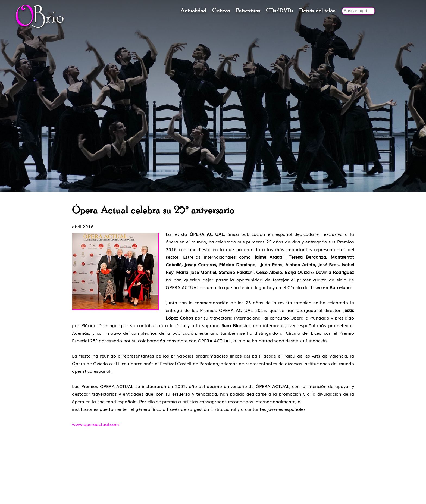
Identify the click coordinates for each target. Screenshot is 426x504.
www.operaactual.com (95, 424)
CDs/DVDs (280, 11)
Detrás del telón (317, 11)
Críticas (221, 11)
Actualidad (193, 11)
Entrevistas (248, 11)
